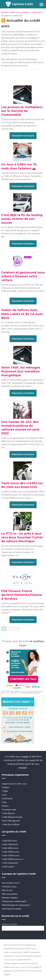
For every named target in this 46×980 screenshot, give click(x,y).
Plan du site (7, 890)
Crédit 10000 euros (11, 852)
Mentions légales (10, 898)
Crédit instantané (10, 863)
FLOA (4, 795)
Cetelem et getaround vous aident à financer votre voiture (23, 276)
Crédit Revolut (8, 813)
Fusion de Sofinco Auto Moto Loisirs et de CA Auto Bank (22, 314)
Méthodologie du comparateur (16, 905)
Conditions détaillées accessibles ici (31, 693)
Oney (4, 802)
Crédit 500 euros (9, 841)
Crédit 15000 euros (11, 855)
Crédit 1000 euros (10, 844)
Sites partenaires (10, 894)
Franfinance (7, 799)
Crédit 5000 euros (10, 848)
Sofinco (5, 806)
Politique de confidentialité (14, 901)
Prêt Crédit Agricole (11, 821)
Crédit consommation (19, 12)
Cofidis (5, 791)
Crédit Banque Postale (12, 817)
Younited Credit (9, 810)
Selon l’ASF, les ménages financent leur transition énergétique (21, 371)
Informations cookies (12, 909)
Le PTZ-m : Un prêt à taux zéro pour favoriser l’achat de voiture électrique (22, 537)
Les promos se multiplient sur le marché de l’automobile (22, 111)
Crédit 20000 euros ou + (13, 859)
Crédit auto (36, 12)
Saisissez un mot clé (9, 924)
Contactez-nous (9, 887)
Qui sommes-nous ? (11, 883)
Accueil (4, 12)
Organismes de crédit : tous (14, 784)
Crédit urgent (8, 867)
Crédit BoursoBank (11, 824)
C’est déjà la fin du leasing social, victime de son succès (22, 219)
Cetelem (6, 787)
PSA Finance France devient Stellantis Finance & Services (22, 595)
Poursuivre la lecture (23, 136)
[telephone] (23, 720)
